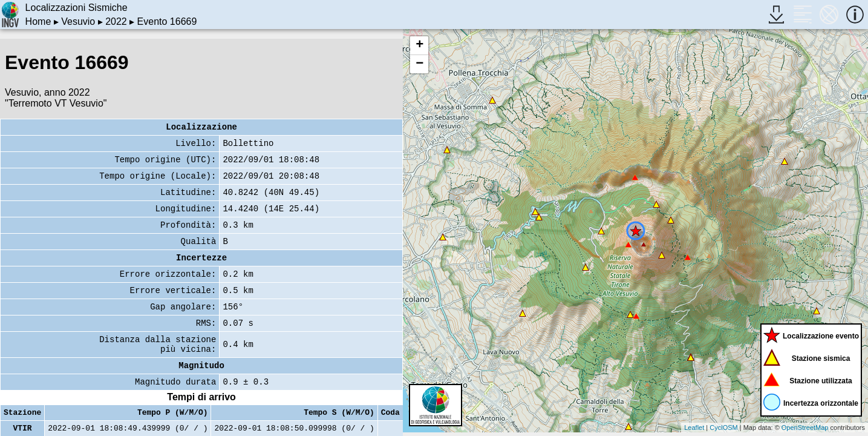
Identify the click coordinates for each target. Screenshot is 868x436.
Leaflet (694, 428)
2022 (116, 21)
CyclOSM (723, 428)
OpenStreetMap (805, 428)
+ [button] (419, 45)
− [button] (419, 64)
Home (38, 21)
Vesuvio (78, 21)
